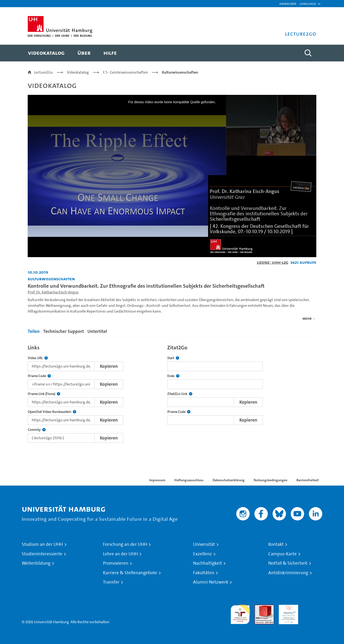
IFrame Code (39, 376)
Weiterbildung (36, 563)
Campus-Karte (282, 554)
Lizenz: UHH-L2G (273, 262)
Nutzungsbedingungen (271, 480)
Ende (173, 376)
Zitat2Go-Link (180, 394)
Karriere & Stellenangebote (130, 573)
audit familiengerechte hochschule (240, 613)
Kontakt (276, 544)
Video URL (38, 358)
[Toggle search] (308, 53)
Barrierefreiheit (308, 480)
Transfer (111, 582)
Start (173, 358)
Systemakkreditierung (313, 608)
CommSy (37, 430)
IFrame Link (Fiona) (44, 394)
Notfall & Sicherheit (288, 563)
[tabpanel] (172, 392)
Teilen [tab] (34, 331)
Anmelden (288, 3)
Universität (204, 544)
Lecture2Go (43, 72)
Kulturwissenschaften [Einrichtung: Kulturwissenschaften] (51, 279)
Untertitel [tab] (97, 331)
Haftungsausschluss (189, 480)
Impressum (157, 480)
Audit (259, 608)
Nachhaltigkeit (207, 563)
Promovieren (116, 563)
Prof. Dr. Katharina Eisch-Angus (53, 292)
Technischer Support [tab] (64, 331)
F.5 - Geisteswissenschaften (125, 72)
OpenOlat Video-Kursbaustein (52, 412)
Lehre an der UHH (120, 554)
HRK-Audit (287, 608)
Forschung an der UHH (125, 544)
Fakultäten (204, 573)
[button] (308, 4)
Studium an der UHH (42, 544)
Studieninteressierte (42, 554)
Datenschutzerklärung (229, 480)
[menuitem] (46, 53)
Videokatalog (78, 72)
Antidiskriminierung (288, 573)
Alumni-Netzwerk (211, 582)
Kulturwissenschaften (180, 72)
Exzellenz (202, 554)
